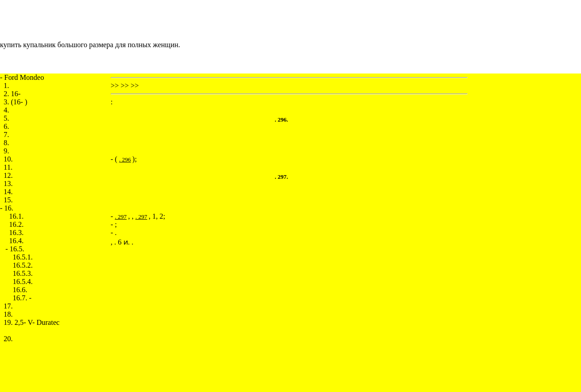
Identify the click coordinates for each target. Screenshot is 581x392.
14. (8, 192)
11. (8, 167)
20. (8, 339)
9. (6, 151)
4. (6, 110)
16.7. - (22, 298)
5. (6, 118)
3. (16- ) (15, 102)
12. (8, 175)
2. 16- (12, 94)
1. (6, 86)
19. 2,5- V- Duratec (32, 322)
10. (8, 159)
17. (8, 306)
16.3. (16, 233)
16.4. (16, 241)
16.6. (20, 290)
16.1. (16, 216)
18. (8, 314)
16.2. (16, 224)
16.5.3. (23, 273)
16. (9, 208)
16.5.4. (23, 282)
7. (6, 135)
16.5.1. (23, 257)
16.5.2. (23, 265)
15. (8, 200)
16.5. (17, 249)
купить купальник (28, 45)
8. (6, 143)
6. (6, 126)
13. (8, 184)
